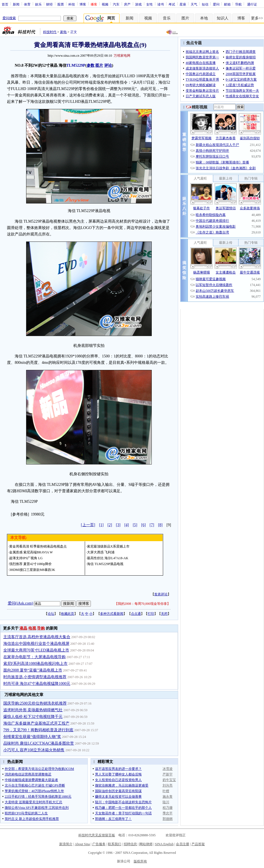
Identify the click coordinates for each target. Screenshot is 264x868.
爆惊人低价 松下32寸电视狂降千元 (33, 717)
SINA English (164, 844)
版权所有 (140, 861)
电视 (32, 628)
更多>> (257, 18)
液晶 (23, 628)
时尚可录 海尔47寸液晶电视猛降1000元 (37, 684)
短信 (205, 4)
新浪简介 (66, 844)
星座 (183, 4)
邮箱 (227, 4)
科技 (72, 4)
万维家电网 (122, 56)
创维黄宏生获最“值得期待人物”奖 (32, 737)
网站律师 (146, 844)
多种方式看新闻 (112, 614)
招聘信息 (130, 844)
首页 (5, 4)
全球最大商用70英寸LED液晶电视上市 (36, 650)
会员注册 (183, 844)
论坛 (51, 614)
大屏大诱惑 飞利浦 (101, 552)
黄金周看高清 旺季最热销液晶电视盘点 (38, 546)
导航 (238, 4)
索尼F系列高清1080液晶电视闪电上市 (36, 664)
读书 (161, 4)
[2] (110, 525)
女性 (150, 4)
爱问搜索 (9, 18)
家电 (63, 32)
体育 (27, 4)
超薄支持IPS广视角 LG (26, 558)
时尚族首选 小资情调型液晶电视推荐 (35, 677)
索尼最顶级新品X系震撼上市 (108, 546)
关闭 (164, 614)
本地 (204, 18)
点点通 (136, 614)
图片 (185, 18)
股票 (61, 4)
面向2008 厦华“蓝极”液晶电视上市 (33, 670)
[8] (160, 525)
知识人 (223, 18)
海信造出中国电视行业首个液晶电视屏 (36, 644)
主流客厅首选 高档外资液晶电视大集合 (37, 637)
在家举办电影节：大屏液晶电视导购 (34, 657)
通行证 (252, 4)
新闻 (16, 4)
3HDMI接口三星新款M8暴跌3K (32, 570)
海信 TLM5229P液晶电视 (105, 564)
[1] (101, 525)
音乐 (167, 18)
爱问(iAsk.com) (20, 603)
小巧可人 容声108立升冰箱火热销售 (34, 750)
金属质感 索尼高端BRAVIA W (31, 552)
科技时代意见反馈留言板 (97, 835)
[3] (118, 525)
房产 (127, 4)
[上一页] (88, 525)
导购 (41, 628)
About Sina (82, 844)
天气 (194, 4)
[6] (143, 525)
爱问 (216, 4)
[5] (135, 525)
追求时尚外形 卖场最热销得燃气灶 (33, 710)
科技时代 (50, 32)
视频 (105, 4)
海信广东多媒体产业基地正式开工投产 (36, 723)
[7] (152, 525)
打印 (151, 614)
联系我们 (114, 844)
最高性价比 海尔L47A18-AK (108, 558)
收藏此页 (68, 614)
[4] (126, 525)
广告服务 (99, 844)
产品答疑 (198, 844)
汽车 (116, 4)
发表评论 (161, 594)
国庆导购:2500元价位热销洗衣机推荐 (35, 703)
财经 (49, 4)
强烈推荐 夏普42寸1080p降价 (30, 564)
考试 (172, 4)
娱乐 (38, 4)
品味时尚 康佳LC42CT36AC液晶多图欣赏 (39, 743)
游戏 (138, 4)
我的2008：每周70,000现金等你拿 (142, 604)
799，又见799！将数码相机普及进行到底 (38, 730)
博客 (83, 4)
